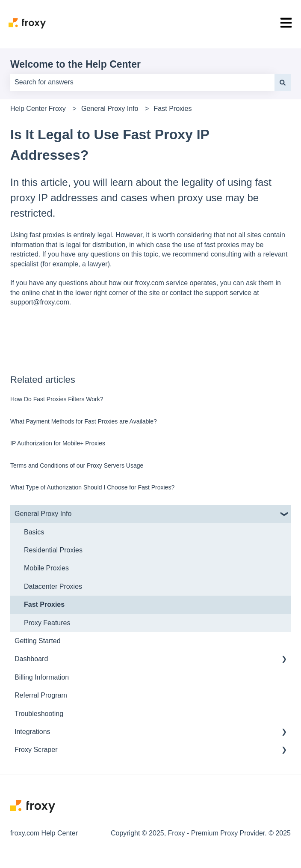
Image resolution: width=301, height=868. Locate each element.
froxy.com (149, 283)
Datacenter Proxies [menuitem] (53, 586)
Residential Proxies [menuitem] (53, 550)
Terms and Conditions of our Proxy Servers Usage (77, 465)
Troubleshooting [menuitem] (39, 714)
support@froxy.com (40, 302)
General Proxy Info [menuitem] (43, 514)
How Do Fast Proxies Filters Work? (57, 399)
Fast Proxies (173, 109)
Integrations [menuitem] (32, 732)
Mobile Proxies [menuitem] (46, 568)
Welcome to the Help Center (75, 64)
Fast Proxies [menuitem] (44, 604)
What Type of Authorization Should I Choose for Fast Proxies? (92, 487)
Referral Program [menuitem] (41, 695)
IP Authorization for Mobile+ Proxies (58, 443)
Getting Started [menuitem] (38, 641)
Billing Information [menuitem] (42, 677)
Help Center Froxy (38, 109)
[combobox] (142, 82)
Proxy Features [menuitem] (47, 623)
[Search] (283, 82)
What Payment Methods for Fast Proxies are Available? (84, 421)
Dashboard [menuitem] (31, 659)
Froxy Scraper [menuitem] (36, 750)
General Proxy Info (110, 109)
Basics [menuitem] (34, 532)
